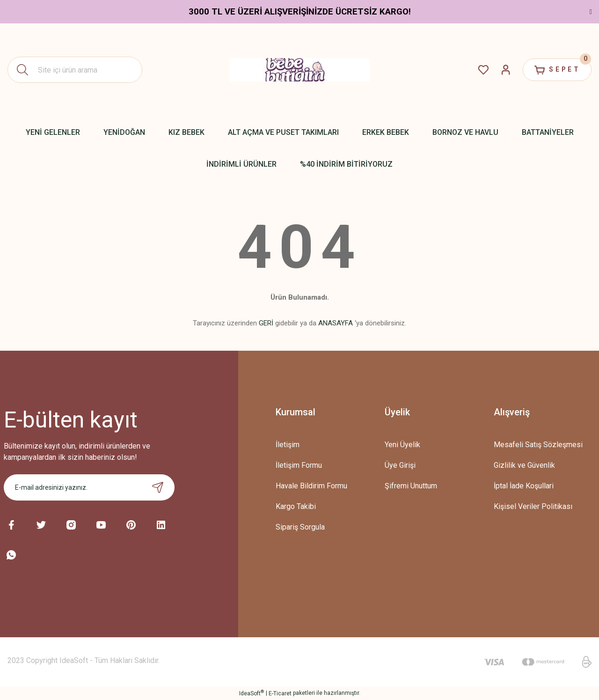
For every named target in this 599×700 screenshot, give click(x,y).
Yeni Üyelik (402, 445)
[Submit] (158, 487)
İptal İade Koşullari (524, 486)
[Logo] (299, 70)
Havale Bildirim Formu (311, 486)
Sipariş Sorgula (300, 527)
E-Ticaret (280, 693)
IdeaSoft (252, 693)
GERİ (266, 323)
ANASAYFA (336, 323)
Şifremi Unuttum (411, 486)
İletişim (288, 445)
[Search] (75, 70)
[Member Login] (504, 70)
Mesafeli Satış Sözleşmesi (538, 445)
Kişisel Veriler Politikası (533, 506)
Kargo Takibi (296, 506)
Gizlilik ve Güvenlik (524, 465)
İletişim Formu (299, 465)
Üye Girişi (400, 465)
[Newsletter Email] (89, 487)
